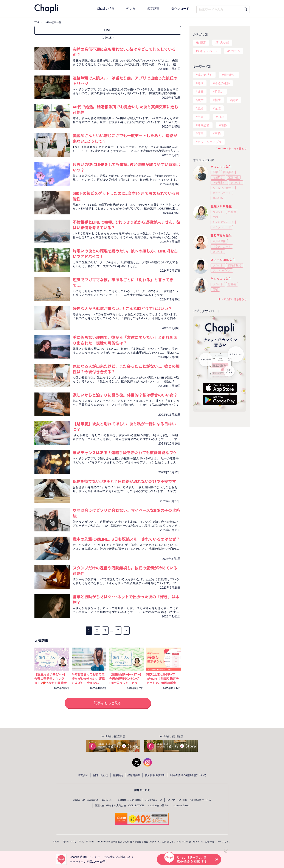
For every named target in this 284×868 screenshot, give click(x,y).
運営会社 (83, 775)
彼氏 (200, 92)
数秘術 (232, 212)
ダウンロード (180, 9)
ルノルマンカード (223, 188)
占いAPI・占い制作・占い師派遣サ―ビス (189, 800)
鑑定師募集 (134, 775)
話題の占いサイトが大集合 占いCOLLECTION (119, 805)
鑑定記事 (153, 9)
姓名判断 (218, 198)
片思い (219, 92)
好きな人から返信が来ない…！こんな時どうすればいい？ (122, 309)
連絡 (200, 108)
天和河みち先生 (221, 236)
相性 (218, 100)
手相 (215, 217)
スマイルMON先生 (223, 260)
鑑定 (203, 43)
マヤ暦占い (219, 183)
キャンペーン (209, 51)
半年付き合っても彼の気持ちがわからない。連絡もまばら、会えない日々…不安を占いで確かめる (88, 683)
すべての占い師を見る (231, 299)
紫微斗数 (233, 177)
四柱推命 (228, 172)
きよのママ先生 (221, 167)
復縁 (235, 100)
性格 (224, 125)
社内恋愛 (203, 125)
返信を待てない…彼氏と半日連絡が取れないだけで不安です (124, 482)
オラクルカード (222, 193)
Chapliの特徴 (106, 9)
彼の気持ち (205, 75)
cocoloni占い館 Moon (129, 800)
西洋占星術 (219, 241)
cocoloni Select (182, 805)
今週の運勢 (222, 83)
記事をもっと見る (108, 703)
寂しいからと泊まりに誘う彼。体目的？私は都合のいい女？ (125, 395)
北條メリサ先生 (221, 206)
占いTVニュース (154, 800)
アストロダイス (222, 271)
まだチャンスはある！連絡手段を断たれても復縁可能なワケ (125, 453)
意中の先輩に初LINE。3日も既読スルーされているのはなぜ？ (126, 539)
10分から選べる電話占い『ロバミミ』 (93, 800)
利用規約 (118, 775)
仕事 (200, 134)
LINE (221, 117)
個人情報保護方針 (155, 775)
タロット (236, 183)
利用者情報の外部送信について (188, 775)
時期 (200, 83)
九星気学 (218, 177)
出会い (202, 117)
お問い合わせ (100, 775)
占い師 (225, 43)
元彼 (218, 108)
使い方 (131, 9)
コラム (236, 51)
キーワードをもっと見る (230, 149)
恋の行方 (230, 75)
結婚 (200, 100)
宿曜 (215, 172)
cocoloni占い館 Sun (159, 805)
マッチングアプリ (210, 142)
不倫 (218, 134)
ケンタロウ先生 (221, 279)
